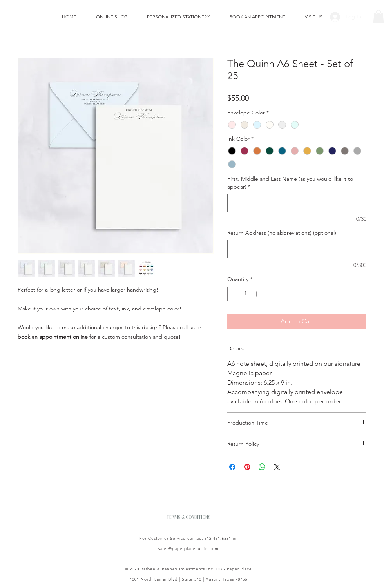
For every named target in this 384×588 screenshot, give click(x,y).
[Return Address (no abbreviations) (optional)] (297, 249)
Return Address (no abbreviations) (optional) (282, 233)
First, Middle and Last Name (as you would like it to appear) (290, 183)
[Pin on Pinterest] (247, 467)
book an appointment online (53, 337)
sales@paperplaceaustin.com (188, 549)
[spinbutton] (245, 294)
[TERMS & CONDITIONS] (188, 517)
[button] (379, 16)
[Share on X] (277, 467)
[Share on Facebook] (232, 467)
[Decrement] (233, 294)
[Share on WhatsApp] (262, 467)
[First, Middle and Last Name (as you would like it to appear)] (297, 203)
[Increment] (257, 294)
